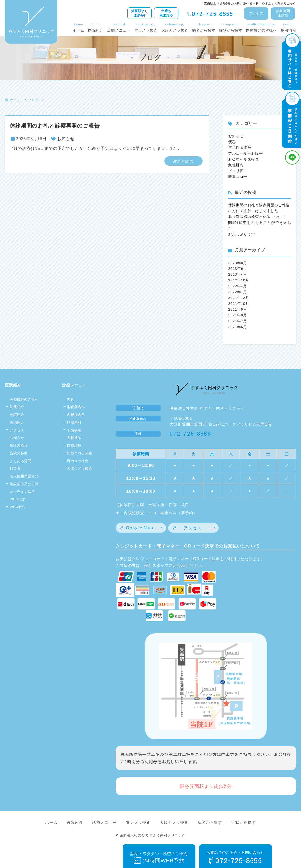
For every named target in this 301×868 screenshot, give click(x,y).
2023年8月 (238, 263)
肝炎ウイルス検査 (244, 159)
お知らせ (66, 139)
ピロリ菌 (236, 171)
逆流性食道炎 (240, 148)
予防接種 (74, 430)
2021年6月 (238, 327)
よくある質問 (21, 461)
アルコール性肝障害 (246, 153)
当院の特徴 (19, 453)
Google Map (140, 528)
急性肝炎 (236, 165)
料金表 (15, 468)
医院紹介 (13, 385)
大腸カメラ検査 (80, 468)
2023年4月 (238, 274)
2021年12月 (239, 298)
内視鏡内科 (76, 415)
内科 (71, 399)
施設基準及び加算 (24, 484)
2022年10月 (239, 280)
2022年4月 (238, 286)
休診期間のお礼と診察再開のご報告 (259, 205)
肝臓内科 (74, 422)
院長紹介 (17, 407)
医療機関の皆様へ (24, 399)
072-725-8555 (213, 14)
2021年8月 (238, 315)
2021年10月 (239, 303)
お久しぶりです (242, 234)
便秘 (232, 142)
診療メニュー (74, 385)
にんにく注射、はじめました (253, 211)
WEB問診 (17, 499)
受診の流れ (19, 445)
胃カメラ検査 (78, 461)
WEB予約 (17, 507)
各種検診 (74, 438)
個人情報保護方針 (24, 476)
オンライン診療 (22, 492)
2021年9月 (238, 309)
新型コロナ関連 (80, 453)
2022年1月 (238, 292)
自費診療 (74, 445)
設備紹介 (17, 422)
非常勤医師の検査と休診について (257, 217)
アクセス (17, 430)
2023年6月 (238, 269)
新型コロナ (238, 177)
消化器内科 (76, 407)
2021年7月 (238, 321)
